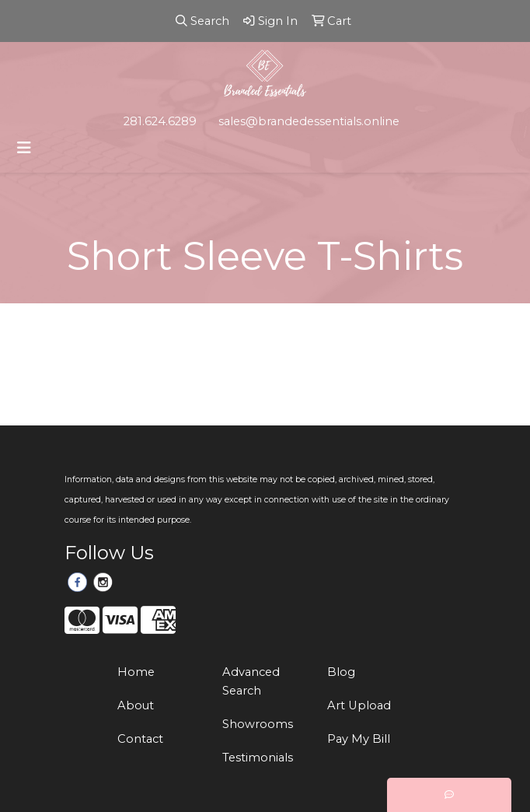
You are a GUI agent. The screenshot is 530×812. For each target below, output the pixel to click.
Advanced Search (251, 681)
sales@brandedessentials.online (309, 121)
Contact (140, 739)
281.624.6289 (160, 121)
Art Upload (359, 705)
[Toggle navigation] (24, 148)
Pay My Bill (359, 739)
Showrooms (258, 724)
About (136, 705)
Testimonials (258, 758)
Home (136, 672)
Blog (341, 672)
